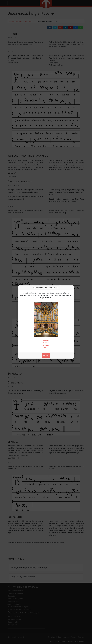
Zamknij (46, 355)
